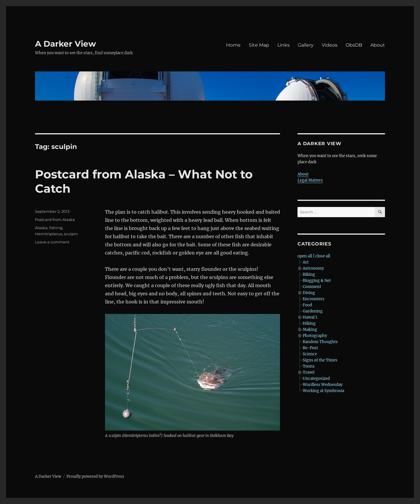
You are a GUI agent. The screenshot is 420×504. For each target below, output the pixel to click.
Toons (309, 366)
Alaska (41, 228)
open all (305, 256)
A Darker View (65, 44)
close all (323, 256)
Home (233, 45)
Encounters (314, 299)
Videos (330, 45)
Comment (312, 287)
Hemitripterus (49, 234)
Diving (309, 293)
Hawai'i (310, 317)
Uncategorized (316, 379)
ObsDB (354, 45)
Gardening (313, 311)
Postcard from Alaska (55, 219)
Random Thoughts (320, 342)
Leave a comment (52, 242)
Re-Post (310, 348)
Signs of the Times (320, 360)
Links (283, 45)
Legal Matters (310, 180)
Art (306, 262)
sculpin (71, 234)
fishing (56, 228)
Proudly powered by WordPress (95, 476)
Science (310, 354)
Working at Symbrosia (323, 391)
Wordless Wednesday (323, 385)
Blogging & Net (317, 281)
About (378, 45)
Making (310, 330)
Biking (309, 274)
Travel (309, 372)
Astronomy (313, 268)
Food (307, 305)
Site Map (259, 45)
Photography (315, 336)
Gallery (306, 45)
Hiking (309, 323)
